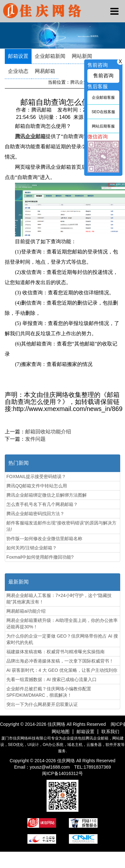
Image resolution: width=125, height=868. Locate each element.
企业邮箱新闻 (50, 56)
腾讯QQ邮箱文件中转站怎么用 (37, 486)
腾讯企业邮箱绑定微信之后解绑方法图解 (47, 495)
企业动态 (18, 71)
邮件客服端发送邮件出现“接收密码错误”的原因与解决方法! (61, 526)
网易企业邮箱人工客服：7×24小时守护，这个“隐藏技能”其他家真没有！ (59, 599)
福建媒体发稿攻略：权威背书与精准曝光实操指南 (55, 652)
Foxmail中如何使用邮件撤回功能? (40, 557)
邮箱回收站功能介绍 (48, 432)
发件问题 (35, 439)
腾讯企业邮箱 (84, 82)
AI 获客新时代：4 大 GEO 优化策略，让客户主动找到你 (62, 670)
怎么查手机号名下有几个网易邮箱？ (42, 504)
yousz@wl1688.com (50, 767)
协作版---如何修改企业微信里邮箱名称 (44, 539)
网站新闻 (82, 56)
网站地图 (61, 732)
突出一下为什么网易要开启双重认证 (42, 704)
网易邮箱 (45, 71)
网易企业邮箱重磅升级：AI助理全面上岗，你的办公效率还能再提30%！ (62, 624)
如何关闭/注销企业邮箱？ (32, 548)
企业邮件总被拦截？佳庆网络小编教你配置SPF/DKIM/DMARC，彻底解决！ (49, 692)
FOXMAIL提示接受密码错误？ (36, 477)
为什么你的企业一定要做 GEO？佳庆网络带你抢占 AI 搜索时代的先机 (62, 639)
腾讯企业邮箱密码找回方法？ (35, 514)
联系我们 (110, 732)
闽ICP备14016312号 (62, 773)
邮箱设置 (18, 56)
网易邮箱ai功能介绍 (26, 611)
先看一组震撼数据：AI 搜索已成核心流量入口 (51, 679)
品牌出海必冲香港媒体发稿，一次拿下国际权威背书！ (60, 661)
